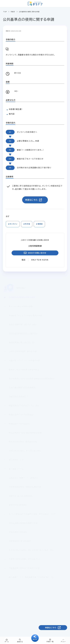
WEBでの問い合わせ (37, 253)
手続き (13, 12)
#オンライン (13, 224)
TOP (5, 12)
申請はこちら (31, 200)
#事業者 (39, 224)
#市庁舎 (27, 224)
